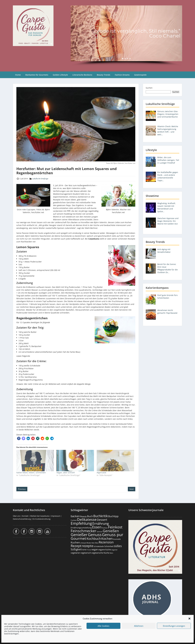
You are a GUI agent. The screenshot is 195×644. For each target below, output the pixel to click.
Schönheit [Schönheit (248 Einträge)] (109, 546)
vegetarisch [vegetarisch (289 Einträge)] (86, 553)
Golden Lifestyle (60, 75)
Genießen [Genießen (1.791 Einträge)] (111, 531)
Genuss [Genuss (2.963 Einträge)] (95, 535)
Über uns (17, 516)
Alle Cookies (103, 626)
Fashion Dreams (122, 75)
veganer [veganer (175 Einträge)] (114, 550)
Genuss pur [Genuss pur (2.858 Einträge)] (113, 535)
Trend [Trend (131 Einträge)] (89, 550)
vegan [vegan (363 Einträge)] (95, 549)
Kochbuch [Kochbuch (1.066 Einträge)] (94, 539)
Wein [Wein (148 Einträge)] (111, 553)
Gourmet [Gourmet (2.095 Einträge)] (78, 538)
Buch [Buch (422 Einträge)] (90, 516)
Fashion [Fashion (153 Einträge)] (105, 528)
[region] (126, 36)
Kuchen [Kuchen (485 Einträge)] (75, 542)
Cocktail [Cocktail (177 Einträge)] (74, 520)
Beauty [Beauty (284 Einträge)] (83, 516)
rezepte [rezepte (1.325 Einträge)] (87, 546)
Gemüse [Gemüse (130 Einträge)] (100, 532)
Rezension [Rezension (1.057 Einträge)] (106, 542)
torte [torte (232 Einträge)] (84, 550)
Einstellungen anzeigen (174, 626)
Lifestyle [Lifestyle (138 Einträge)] (83, 543)
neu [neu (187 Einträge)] (93, 543)
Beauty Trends (104, 75)
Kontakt (25, 516)
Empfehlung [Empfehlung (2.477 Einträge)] (81, 523)
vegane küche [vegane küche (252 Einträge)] (105, 550)
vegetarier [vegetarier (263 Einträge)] (75, 553)
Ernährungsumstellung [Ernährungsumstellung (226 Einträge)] (81, 528)
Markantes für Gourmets (37, 75)
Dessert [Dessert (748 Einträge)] (102, 520)
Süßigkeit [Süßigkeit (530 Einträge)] (76, 549)
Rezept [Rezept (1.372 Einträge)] (76, 546)
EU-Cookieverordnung (41, 519)
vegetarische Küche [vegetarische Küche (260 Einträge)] (100, 553)
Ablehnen (139, 626)
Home (18, 75)
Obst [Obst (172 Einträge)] (97, 543)
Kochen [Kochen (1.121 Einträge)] (107, 539)
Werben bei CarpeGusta (40, 516)
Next (132, 489)
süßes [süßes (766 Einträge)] (118, 546)
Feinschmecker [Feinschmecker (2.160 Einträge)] (83, 531)
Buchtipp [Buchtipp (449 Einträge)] (113, 516)
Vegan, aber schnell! (66, 473)
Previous (22, 489)
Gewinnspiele (140, 75)
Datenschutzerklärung (22, 519)
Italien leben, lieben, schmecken (31, 473)
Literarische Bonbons (82, 75)
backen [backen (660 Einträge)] (75, 516)
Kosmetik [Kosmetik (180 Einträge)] (117, 539)
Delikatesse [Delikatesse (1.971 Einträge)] (87, 519)
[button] (189, 619)
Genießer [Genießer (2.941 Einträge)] (79, 535)
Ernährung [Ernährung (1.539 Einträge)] (101, 523)
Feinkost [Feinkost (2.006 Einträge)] (115, 527)
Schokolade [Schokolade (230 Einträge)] (99, 546)
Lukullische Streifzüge (40, 179)
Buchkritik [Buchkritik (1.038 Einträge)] (101, 516)
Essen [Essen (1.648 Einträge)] (97, 527)
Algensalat (101, 473)
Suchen (149, 88)
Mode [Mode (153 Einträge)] (89, 543)
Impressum (56, 516)
